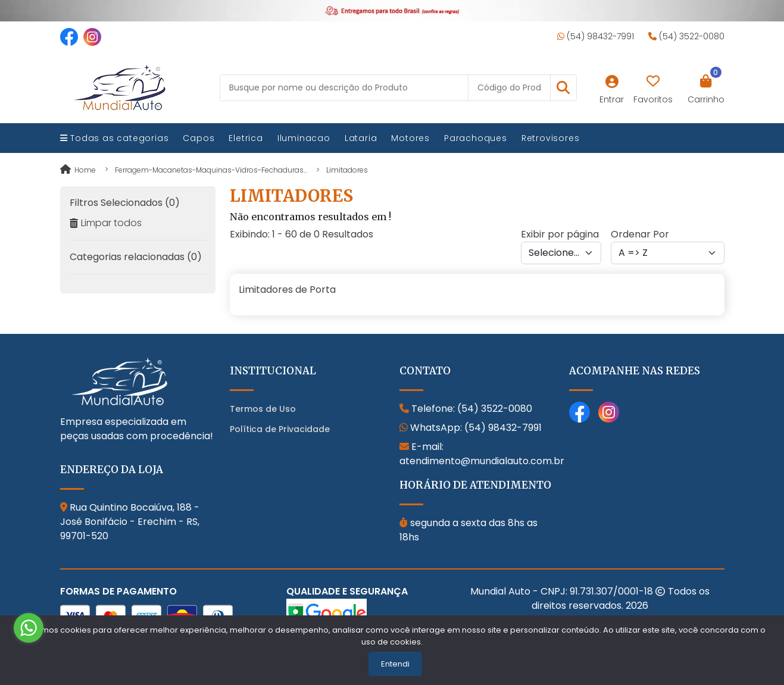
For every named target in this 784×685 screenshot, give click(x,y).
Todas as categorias (115, 138)
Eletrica (246, 138)
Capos (199, 138)
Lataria (361, 138)
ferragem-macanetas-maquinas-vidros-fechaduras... (211, 170)
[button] (563, 88)
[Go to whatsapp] (29, 628)
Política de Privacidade (280, 429)
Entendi (395, 664)
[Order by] (668, 253)
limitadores (347, 170)
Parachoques (476, 138)
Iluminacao (304, 138)
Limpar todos (106, 223)
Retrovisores (551, 138)
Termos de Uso (263, 409)
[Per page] (561, 253)
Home (78, 170)
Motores (410, 138)
